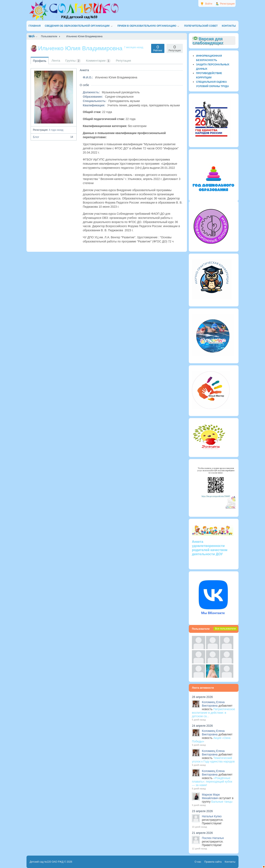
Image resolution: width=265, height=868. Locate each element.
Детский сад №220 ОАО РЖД (47, 862)
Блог (54, 137)
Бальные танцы (222, 802)
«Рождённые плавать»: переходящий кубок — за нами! (212, 782)
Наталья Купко (212, 816)
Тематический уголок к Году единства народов (213, 760)
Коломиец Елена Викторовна (213, 704)
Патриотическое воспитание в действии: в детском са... (213, 713)
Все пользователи (225, 629)
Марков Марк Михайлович (211, 796)
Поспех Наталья (213, 838)
